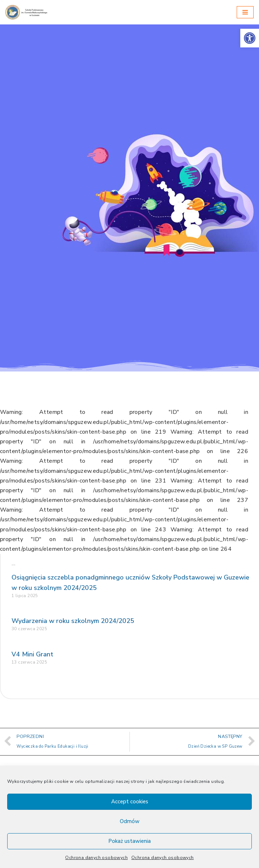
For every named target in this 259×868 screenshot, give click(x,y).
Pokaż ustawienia (129, 841)
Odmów (130, 821)
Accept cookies (130, 802)
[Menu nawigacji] (245, 12)
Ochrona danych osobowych (96, 858)
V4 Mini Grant (32, 654)
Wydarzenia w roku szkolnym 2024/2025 (73, 621)
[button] (250, 38)
